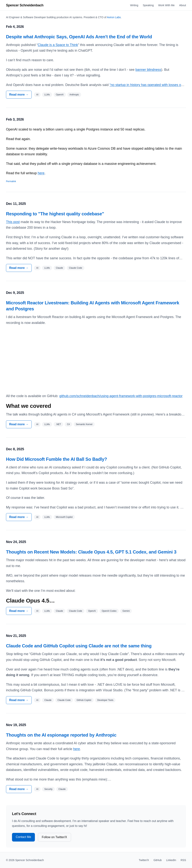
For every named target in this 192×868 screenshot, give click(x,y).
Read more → (19, 95)
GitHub (158, 860)
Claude (59, 268)
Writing (134, 5)
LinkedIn (171, 860)
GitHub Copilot (84, 700)
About (183, 5)
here (41, 173)
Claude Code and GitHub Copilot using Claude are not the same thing (79, 646)
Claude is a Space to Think (58, 45)
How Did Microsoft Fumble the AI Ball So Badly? (57, 459)
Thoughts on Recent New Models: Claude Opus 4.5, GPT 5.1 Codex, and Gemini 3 (91, 552)
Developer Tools (105, 700)
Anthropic (74, 95)
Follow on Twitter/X (54, 837)
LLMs (47, 95)
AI (37, 95)
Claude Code (76, 268)
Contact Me (23, 837)
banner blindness (148, 70)
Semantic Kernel (84, 424)
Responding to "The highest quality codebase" (55, 214)
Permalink (11, 181)
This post (13, 222)
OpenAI (60, 95)
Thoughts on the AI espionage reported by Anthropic (61, 735)
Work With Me (166, 5)
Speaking (148, 5)
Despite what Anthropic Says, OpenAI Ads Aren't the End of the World (79, 37)
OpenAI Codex (109, 611)
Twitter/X (144, 860)
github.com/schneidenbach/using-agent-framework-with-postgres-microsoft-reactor (121, 396)
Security (48, 789)
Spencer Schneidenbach (25, 5)
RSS (183, 860)
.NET (58, 424)
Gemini (126, 611)
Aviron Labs (114, 17)
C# (68, 424)
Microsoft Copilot (64, 517)
